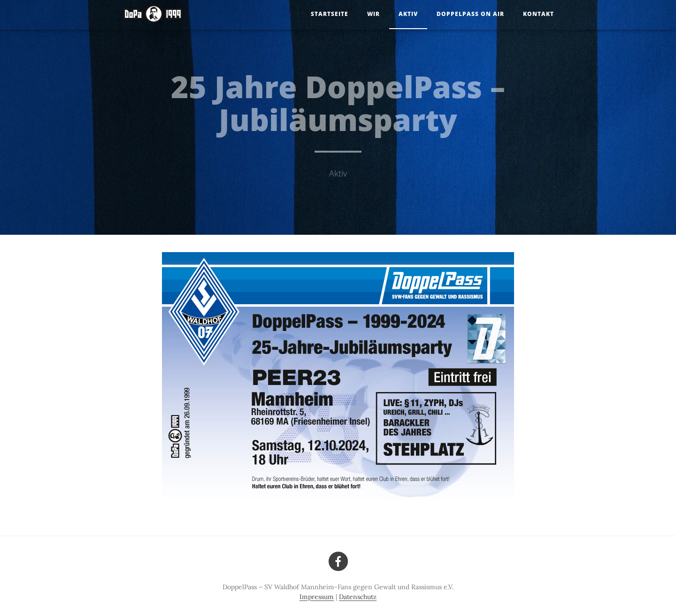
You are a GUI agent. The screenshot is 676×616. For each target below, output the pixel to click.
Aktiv (408, 14)
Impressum (317, 597)
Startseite (330, 14)
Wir (373, 14)
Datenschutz (358, 597)
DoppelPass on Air (470, 14)
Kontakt (538, 14)
